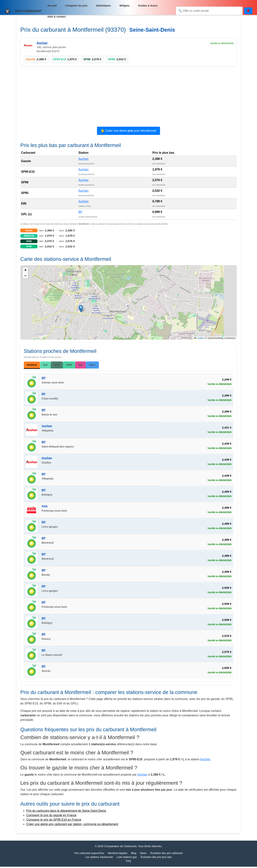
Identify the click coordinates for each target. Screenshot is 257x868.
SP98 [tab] (62, 365)
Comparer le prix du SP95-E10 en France (54, 821)
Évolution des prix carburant (167, 854)
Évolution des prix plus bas (156, 858)
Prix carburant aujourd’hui (89, 854)
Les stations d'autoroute (99, 858)
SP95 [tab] (75, 365)
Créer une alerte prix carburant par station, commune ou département (72, 825)
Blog (134, 854)
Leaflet (199, 338)
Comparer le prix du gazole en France (51, 816)
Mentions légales (118, 854)
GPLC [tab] (100, 365)
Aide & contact (57, 17)
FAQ (128, 862)
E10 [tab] (49, 365)
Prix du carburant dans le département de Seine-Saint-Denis (66, 812)
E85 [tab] (87, 365)
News (143, 854)
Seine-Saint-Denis (152, 30)
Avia (45, 507)
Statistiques (103, 6)
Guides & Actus (148, 6)
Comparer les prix (76, 6)
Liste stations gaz (127, 858)
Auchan (42, 43)
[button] (81, 309)
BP (80, 212)
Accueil (52, 6)
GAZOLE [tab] (34, 366)
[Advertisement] (128, 97)
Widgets (124, 6)
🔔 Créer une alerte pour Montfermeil (128, 131)
